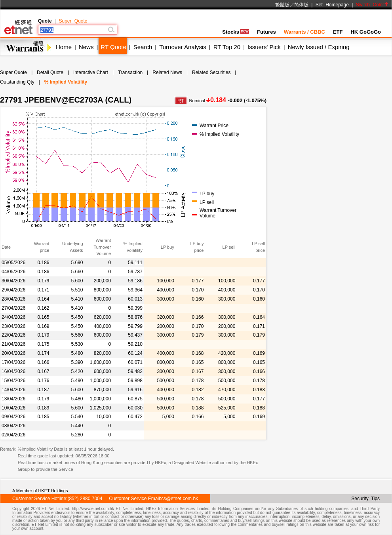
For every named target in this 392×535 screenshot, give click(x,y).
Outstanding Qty (17, 82)
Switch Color (372, 5)
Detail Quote (50, 72)
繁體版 (282, 5)
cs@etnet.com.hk (180, 499)
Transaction (130, 72)
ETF (338, 32)
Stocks (236, 32)
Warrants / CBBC (304, 32)
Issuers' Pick (264, 47)
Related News (167, 72)
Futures (266, 32)
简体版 (301, 5)
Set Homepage (332, 5)
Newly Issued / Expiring (319, 47)
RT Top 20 (227, 47)
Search (143, 47)
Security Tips (365, 499)
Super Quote (73, 21)
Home (64, 47)
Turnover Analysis (183, 47)
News (86, 47)
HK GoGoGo (366, 32)
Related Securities (211, 72)
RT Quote (113, 47)
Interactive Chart (91, 72)
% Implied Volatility (66, 82)
